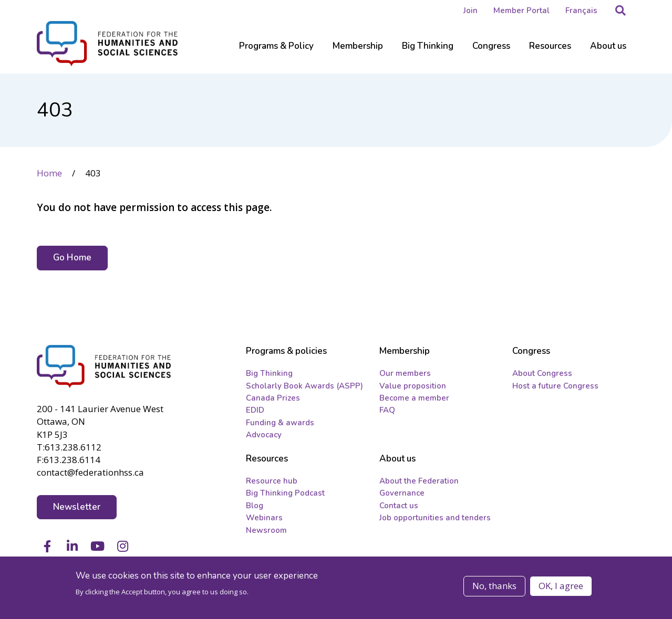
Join (471, 11)
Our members (405, 373)
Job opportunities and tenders (435, 518)
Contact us (399, 506)
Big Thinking (269, 373)
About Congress (542, 373)
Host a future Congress (555, 386)
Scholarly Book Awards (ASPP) (304, 386)
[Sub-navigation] (276, 53)
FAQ (387, 410)
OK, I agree (561, 587)
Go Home (73, 258)
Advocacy (264, 435)
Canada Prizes (273, 398)
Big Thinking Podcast (285, 493)
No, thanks (494, 587)
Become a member (414, 398)
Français (581, 11)
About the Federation (419, 481)
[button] (621, 11)
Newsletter (77, 507)
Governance (402, 493)
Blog (255, 506)
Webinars (264, 518)
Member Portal (521, 11)
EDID (255, 410)
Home (49, 173)
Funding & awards (280, 423)
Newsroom (266, 530)
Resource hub (272, 481)
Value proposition (413, 386)
